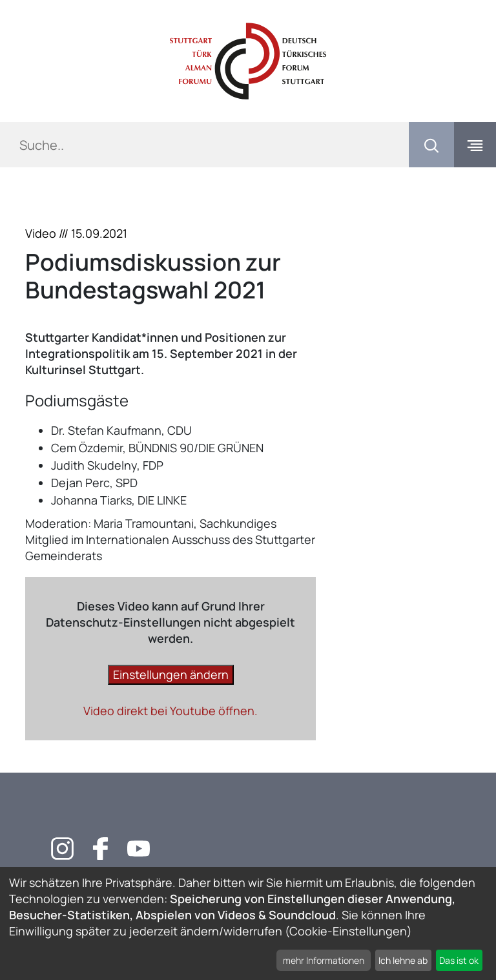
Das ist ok (459, 960)
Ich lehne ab (403, 960)
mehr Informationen (324, 960)
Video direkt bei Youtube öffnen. (170, 711)
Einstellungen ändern (171, 674)
